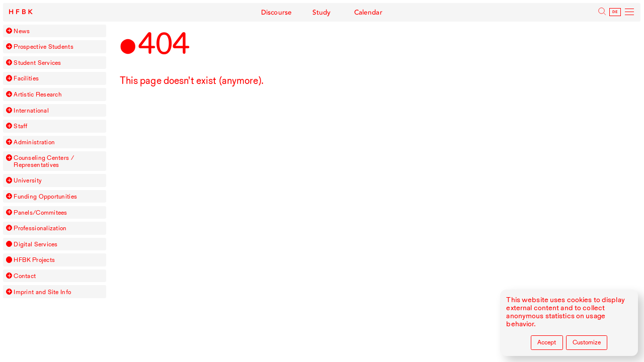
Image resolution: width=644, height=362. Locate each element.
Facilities (26, 78)
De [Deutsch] (616, 12)
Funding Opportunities (45, 196)
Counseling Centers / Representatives (44, 161)
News (22, 31)
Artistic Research (38, 94)
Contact (25, 276)
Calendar (367, 12)
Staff (20, 126)
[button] (9, 31)
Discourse (278, 12)
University (28, 180)
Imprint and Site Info (42, 292)
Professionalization (40, 228)
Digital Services (35, 244)
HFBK (23, 12)
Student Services (37, 63)
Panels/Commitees (40, 212)
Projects (34, 260)
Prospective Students (43, 47)
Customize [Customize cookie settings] (587, 342)
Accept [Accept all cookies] (547, 342)
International (31, 110)
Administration (34, 142)
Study (322, 12)
